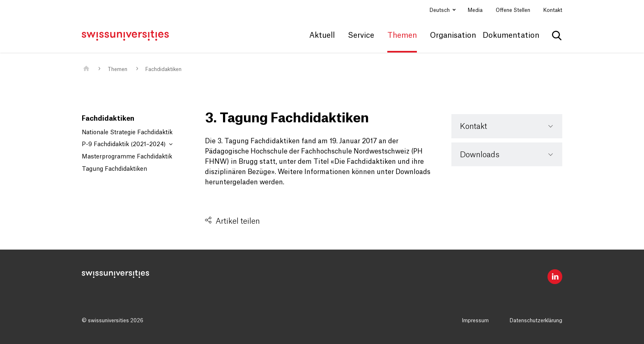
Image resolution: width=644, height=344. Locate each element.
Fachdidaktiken (163, 69)
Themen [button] (402, 35)
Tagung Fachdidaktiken (114, 169)
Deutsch (440, 10)
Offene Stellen (513, 10)
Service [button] (361, 35)
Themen (117, 69)
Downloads (480, 155)
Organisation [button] (453, 35)
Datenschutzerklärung (536, 321)
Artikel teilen (238, 221)
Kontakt (553, 10)
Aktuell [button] (322, 35)
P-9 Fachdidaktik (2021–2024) (127, 144)
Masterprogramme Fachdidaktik (127, 157)
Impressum (475, 321)
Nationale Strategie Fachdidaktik (127, 133)
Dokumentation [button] (511, 35)
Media (475, 10)
